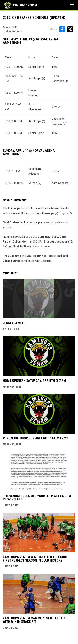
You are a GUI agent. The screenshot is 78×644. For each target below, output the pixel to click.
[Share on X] (70, 29)
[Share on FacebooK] (62, 29)
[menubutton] (72, 5)
